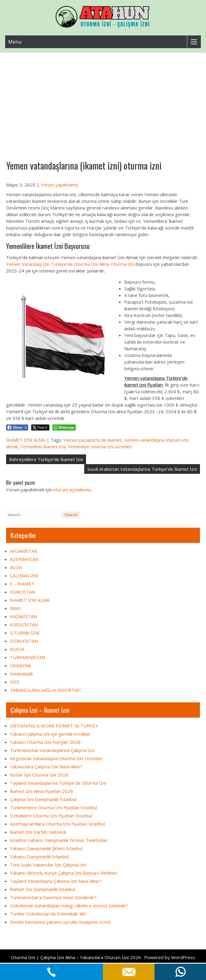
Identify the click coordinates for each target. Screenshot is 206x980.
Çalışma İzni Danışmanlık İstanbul (43, 799)
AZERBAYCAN (24, 559)
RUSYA (17, 649)
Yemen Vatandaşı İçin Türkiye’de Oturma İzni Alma (58, 264)
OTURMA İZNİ (25, 633)
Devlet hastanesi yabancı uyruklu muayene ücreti (60, 922)
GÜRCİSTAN (23, 592)
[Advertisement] (103, 98)
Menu (15, 42)
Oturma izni (123, 264)
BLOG (16, 567)
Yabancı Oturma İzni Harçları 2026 (45, 742)
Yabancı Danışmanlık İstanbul (39, 856)
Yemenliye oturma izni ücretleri (100, 447)
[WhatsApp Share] (64, 427)
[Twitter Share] (40, 427)
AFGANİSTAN (24, 551)
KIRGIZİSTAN (24, 625)
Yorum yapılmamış (59, 185)
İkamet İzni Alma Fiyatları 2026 (42, 791)
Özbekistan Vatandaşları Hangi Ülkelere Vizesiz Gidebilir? (69, 906)
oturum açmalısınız (72, 490)
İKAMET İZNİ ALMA (26, 440)
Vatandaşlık (22, 674)
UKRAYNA (20, 665)
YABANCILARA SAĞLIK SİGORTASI (45, 690)
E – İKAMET (22, 584)
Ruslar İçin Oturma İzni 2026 (39, 775)
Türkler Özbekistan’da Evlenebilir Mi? (48, 914)
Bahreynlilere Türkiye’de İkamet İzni (46, 459)
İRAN (15, 608)
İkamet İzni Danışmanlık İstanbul (43, 889)
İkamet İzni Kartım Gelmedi (38, 832)
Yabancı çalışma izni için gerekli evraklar (50, 734)
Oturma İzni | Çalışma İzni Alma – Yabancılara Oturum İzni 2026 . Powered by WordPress (103, 957)
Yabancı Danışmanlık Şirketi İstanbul (46, 848)
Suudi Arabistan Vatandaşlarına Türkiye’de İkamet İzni (142, 469)
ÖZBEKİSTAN (24, 641)
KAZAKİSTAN (23, 616)
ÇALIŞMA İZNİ (24, 576)
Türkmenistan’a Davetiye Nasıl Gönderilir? (53, 897)
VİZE (15, 682)
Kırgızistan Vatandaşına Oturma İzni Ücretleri (56, 758)
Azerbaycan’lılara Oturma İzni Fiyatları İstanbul (57, 824)
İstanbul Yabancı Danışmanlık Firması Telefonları (59, 840)
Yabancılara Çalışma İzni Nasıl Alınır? (46, 767)
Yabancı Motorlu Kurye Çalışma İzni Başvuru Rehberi (64, 873)
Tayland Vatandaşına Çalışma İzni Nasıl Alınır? (56, 881)
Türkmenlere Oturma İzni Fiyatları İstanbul (53, 807)
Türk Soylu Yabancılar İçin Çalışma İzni (48, 865)
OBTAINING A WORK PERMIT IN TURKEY (54, 726)
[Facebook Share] (17, 427)
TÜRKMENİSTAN (28, 657)
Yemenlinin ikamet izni (43, 447)
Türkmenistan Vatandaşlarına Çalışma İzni (52, 750)
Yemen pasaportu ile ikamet (92, 440)
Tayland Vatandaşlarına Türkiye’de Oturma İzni (58, 783)
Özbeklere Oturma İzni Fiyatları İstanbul (51, 816)
